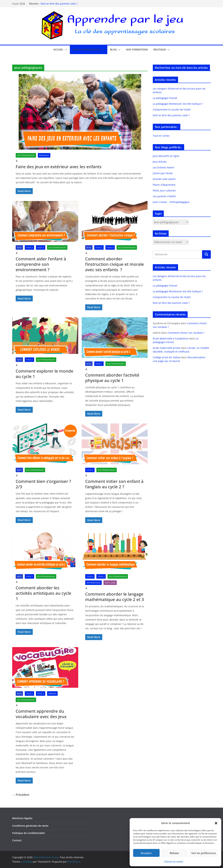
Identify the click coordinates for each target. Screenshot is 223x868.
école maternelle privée (167, 348)
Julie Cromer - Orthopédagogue (171, 202)
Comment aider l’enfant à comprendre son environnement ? (41, 264)
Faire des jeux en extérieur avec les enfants (59, 167)
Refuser (174, 853)
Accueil (58, 49)
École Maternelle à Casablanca (171, 338)
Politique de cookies (174, 861)
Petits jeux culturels (164, 190)
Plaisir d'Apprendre (164, 185)
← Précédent (21, 795)
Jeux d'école (160, 162)
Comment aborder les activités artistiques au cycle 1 (43, 593)
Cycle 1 (29, 360)
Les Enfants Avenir (164, 167)
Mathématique (93, 583)
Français (52, 693)
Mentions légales (22, 818)
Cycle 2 (29, 247)
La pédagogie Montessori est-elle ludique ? (178, 104)
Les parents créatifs (164, 196)
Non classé (110, 583)
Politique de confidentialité (28, 833)
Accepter (146, 853)
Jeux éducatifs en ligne (166, 156)
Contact (17, 840)
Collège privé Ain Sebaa (167, 357)
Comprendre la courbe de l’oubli (172, 110)
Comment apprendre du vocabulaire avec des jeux (41, 714)
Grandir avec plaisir (164, 179)
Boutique (160, 49)
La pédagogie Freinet (165, 98)
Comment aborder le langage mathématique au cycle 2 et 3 (115, 597)
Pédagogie (44, 155)
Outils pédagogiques (87, 49)
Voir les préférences (204, 853)
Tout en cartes (161, 136)
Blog (113, 49)
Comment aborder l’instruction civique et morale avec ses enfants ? (115, 264)
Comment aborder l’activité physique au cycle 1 (112, 378)
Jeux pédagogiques (26, 155)
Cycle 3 (41, 247)
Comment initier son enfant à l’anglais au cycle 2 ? (114, 484)
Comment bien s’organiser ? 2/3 (43, 484)
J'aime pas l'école (163, 173)
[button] (216, 823)
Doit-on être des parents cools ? (59, 4)
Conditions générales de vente (30, 826)
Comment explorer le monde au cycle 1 (45, 374)
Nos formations (137, 49)
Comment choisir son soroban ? (186, 333)
